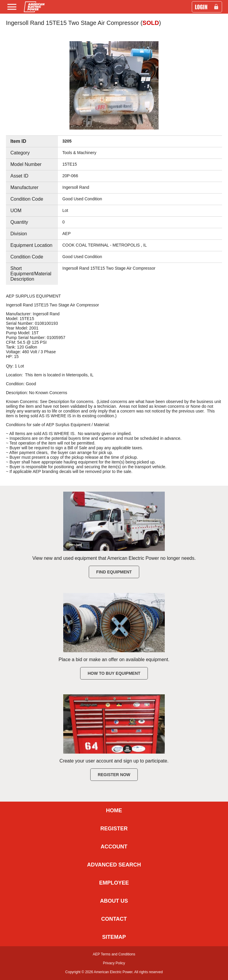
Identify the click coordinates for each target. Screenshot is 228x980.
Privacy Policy (114, 963)
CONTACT (114, 919)
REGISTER (114, 829)
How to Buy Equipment (114, 673)
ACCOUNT (114, 847)
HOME (114, 810)
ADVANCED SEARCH (114, 865)
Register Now (114, 775)
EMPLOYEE (114, 883)
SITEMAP (114, 937)
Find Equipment (114, 572)
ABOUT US (114, 901)
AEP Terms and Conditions (114, 954)
